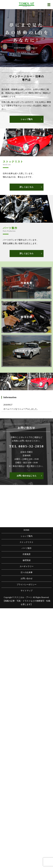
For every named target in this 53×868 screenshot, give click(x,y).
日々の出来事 (27, 572)
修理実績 (27, 560)
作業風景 (27, 554)
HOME (26, 530)
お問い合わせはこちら (27, 476)
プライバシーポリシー (27, 585)
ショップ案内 (27, 119)
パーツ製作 (27, 548)
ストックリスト (27, 542)
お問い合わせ (27, 579)
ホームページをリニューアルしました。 (21, 409)
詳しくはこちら (27, 187)
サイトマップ (27, 591)
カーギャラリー (27, 566)
